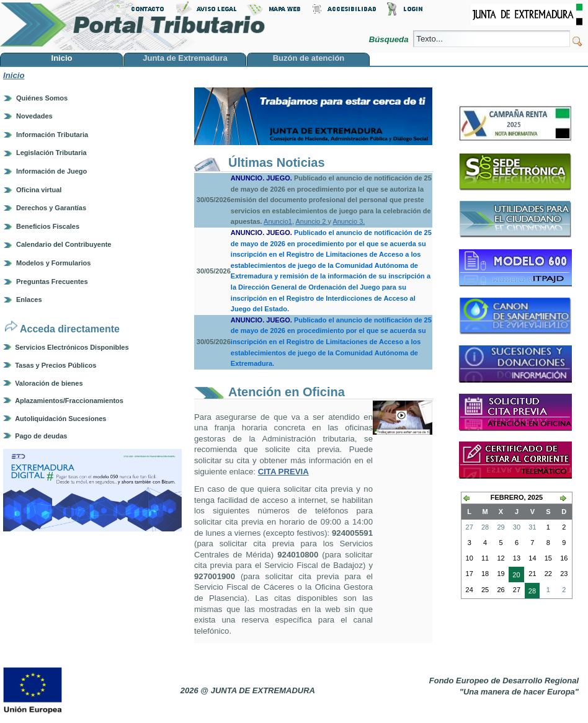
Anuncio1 (278, 221)
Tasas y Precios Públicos (56, 365)
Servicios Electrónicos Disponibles (72, 347)
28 (530, 592)
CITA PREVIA (283, 472)
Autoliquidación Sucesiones (60, 419)
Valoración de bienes (49, 383)
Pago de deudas (41, 436)
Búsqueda (390, 39)
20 (514, 576)
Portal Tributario (133, 25)
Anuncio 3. (349, 221)
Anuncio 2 (311, 221)
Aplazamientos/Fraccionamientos (69, 401)
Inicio (14, 75)
